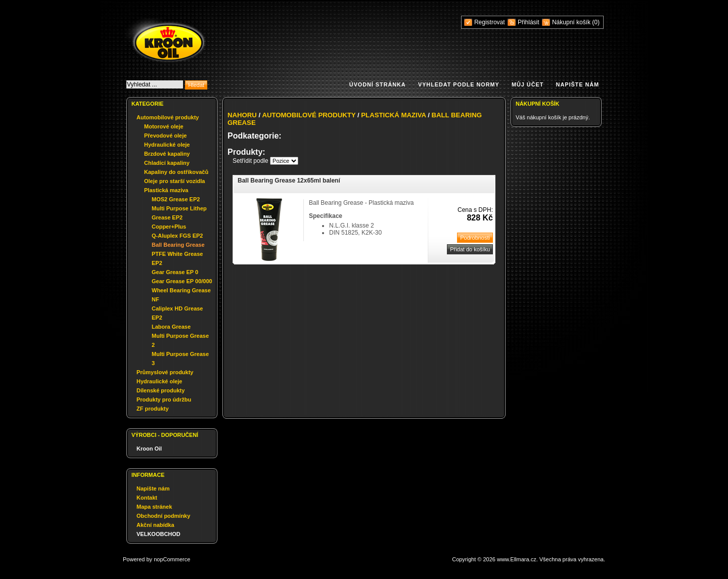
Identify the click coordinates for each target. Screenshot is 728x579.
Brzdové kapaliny (167, 154)
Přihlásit (529, 22)
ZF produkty (153, 409)
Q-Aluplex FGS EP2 (177, 236)
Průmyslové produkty (165, 372)
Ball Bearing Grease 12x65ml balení (289, 181)
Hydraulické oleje (167, 145)
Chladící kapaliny (167, 163)
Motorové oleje (164, 126)
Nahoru (242, 115)
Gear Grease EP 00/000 (182, 281)
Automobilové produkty (168, 117)
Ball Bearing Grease (178, 245)
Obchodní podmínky (163, 516)
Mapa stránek (154, 507)
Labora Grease (171, 327)
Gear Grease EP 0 (175, 272)
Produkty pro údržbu (164, 399)
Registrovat (490, 22)
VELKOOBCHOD (158, 534)
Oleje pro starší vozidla (174, 181)
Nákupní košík (572, 22)
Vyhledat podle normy (459, 84)
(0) (596, 22)
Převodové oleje (165, 136)
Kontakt (147, 498)
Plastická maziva (166, 190)
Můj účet (528, 84)
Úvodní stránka (378, 84)
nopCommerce (172, 559)
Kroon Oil (149, 449)
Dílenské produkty (161, 390)
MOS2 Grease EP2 (176, 199)
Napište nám (578, 84)
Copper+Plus (169, 227)
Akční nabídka (155, 525)
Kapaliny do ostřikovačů (176, 172)
